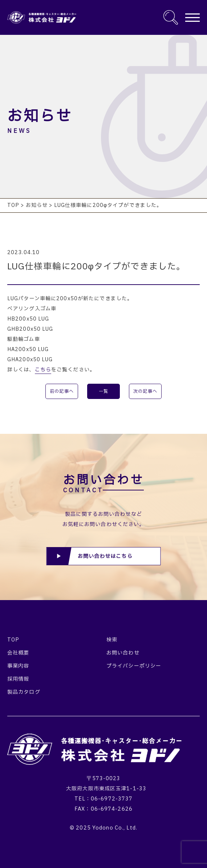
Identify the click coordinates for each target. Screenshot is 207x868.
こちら (43, 370)
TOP (13, 640)
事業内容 (18, 666)
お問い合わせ (123, 653)
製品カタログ (24, 692)
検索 (112, 640)
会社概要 (18, 653)
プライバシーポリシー (134, 666)
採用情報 (18, 679)
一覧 (103, 391)
